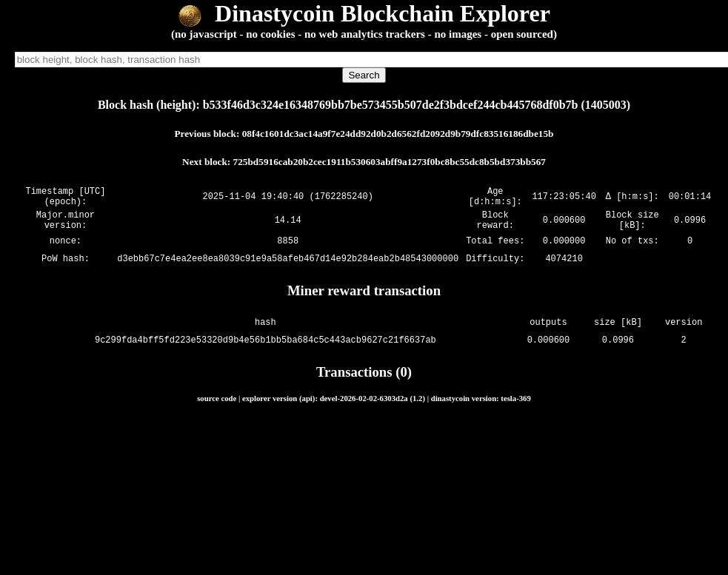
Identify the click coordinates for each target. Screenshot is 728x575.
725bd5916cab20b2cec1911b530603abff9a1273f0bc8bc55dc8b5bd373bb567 (390, 162)
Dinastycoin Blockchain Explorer (364, 13)
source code (217, 407)
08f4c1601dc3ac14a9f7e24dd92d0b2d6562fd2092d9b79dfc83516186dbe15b (398, 134)
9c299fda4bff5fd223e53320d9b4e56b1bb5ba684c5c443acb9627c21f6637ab (266, 349)
